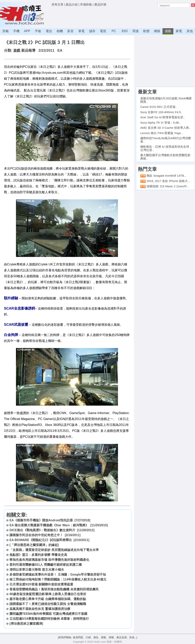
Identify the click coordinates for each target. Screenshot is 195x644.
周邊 (136, 31)
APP (27, 31)
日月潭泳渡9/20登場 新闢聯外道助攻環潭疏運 (41, 584)
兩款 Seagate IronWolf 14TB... (166, 176)
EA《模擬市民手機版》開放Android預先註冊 (41, 520)
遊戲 (168, 31)
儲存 (92, 31)
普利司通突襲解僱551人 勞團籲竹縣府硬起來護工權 (45, 565)
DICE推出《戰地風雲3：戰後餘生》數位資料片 (42, 530)
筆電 (81, 31)
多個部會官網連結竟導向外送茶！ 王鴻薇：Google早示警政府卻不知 (58, 574)
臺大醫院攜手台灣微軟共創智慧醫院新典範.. (165, 157)
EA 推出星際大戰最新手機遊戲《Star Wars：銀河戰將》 (49, 525)
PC (114, 31)
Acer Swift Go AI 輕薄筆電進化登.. (163, 117)
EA (60, 50)
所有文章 (58, 4)
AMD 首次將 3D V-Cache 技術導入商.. (165, 128)
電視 (103, 31)
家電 (179, 31)
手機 (16, 31)
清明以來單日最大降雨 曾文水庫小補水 (37, 570)
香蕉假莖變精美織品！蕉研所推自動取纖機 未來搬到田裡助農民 (54, 589)
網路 (157, 31)
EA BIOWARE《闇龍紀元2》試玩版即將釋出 (41, 540)
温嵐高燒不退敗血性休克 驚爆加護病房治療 (40, 609)
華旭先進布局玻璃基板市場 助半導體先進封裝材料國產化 (49, 560)
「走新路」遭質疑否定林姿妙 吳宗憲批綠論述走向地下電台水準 (54, 550)
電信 (49, 31)
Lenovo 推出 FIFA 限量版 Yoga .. (162, 133)
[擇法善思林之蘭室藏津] (26, 624)
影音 (71, 31)
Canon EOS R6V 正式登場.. (159, 107)
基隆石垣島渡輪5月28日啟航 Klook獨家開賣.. (166, 100)
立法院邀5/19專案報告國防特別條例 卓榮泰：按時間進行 (49, 619)
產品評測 (100, 4)
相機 (60, 31)
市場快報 (86, 4)
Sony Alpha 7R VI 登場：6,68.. (160, 123)
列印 (125, 31)
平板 (38, 31)
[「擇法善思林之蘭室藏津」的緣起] (34, 545)
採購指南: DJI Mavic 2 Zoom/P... (168, 186)
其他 (190, 31)
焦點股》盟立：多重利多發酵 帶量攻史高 (38, 555)
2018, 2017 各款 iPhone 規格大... (168, 181)
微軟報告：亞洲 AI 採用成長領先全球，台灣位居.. (166, 148)
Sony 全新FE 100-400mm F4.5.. (161, 112)
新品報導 (28, 50)
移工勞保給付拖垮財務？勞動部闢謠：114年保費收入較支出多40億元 (58, 579)
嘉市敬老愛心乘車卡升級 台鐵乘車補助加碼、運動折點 (48, 599)
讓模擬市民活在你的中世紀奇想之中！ (36, 535)
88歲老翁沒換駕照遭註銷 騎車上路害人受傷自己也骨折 (48, 594)
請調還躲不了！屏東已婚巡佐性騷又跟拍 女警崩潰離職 (48, 604)
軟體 (146, 31)
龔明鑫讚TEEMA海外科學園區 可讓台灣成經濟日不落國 (48, 614)
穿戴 (6, 31)
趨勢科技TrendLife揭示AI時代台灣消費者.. (166, 140)
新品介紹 (72, 4)
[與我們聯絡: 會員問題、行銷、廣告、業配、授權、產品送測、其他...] (97, 637)
